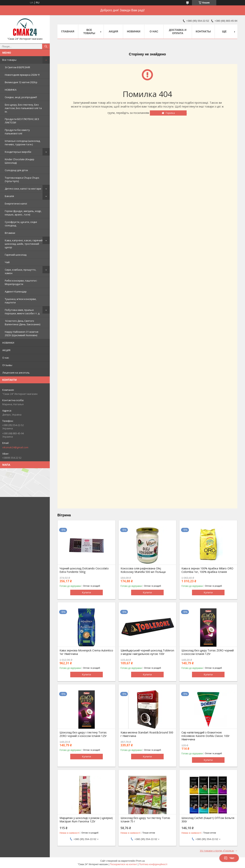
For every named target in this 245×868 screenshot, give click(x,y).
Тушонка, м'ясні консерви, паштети (21, 301)
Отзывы (7, 365)
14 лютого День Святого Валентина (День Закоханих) (22, 323)
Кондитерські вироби (18, 152)
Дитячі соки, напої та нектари (23, 189)
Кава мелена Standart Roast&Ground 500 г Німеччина (147, 734)
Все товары (9, 60)
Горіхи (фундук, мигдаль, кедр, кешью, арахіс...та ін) (23, 213)
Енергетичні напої (16, 204)
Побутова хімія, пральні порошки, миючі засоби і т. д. (22, 312)
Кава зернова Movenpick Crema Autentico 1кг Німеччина (86, 652)
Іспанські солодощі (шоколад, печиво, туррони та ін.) (23, 143)
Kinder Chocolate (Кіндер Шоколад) (20, 161)
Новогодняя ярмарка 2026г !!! (22, 75)
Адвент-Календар (16, 292)
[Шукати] (46, 46)
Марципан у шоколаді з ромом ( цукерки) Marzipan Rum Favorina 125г (86, 820)
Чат (229, 858)
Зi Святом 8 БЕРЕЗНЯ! (17, 67)
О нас (6, 358)
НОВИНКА (11, 90)
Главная (68, 31)
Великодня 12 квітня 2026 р (21, 82)
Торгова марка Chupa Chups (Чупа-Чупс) (22, 179)
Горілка (170, 113)
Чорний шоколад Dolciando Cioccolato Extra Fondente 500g (84, 570)
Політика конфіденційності (153, 864)
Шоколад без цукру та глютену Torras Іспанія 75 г (145, 820)
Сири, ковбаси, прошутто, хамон (20, 271)
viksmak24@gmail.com (15, 447)
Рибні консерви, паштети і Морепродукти (21, 282)
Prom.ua (140, 861)
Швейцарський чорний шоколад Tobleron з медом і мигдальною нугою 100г (147, 652)
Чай (7, 262)
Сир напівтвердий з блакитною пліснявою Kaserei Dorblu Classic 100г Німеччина (206, 736)
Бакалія (9, 196)
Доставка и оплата (178, 32)
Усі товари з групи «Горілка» (217, 851)
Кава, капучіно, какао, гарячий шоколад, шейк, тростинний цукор (24, 244)
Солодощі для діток (16, 170)
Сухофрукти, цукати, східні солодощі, (21, 224)
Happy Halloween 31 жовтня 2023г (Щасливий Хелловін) (22, 333)
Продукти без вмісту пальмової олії (17, 132)
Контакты (203, 31)
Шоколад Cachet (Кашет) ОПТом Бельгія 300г (208, 820)
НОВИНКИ (8, 343)
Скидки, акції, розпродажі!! (21, 97)
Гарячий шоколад (16, 255)
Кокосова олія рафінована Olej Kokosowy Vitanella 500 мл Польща (143, 570)
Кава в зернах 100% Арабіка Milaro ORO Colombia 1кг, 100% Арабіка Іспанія (207, 570)
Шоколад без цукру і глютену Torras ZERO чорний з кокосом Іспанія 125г (83, 734)
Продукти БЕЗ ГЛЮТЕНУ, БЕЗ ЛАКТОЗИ (22, 121)
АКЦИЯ (6, 350)
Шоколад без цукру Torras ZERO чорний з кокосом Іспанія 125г (208, 652)
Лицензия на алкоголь (16, 373)
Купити (87, 592)
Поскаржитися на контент (123, 864)
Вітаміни (10, 233)
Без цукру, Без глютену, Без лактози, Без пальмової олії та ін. (23, 108)
